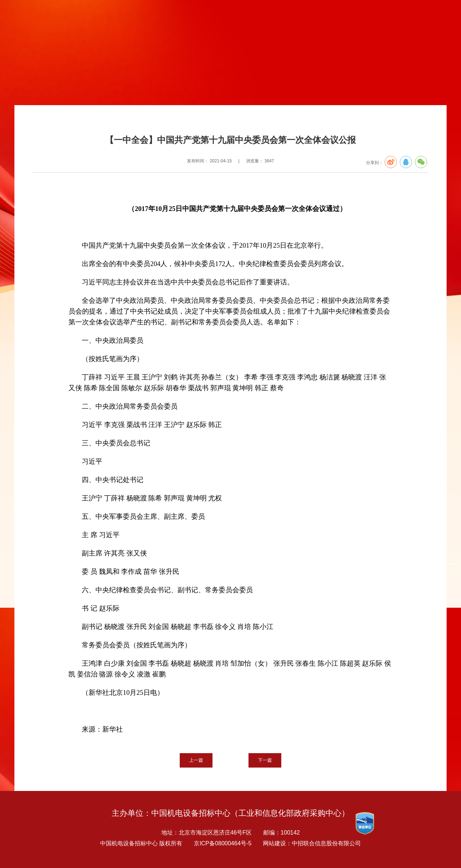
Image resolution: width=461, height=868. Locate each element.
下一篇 (265, 760)
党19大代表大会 (141, 120)
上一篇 (196, 760)
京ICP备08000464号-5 (223, 843)
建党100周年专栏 (101, 120)
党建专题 (68, 120)
